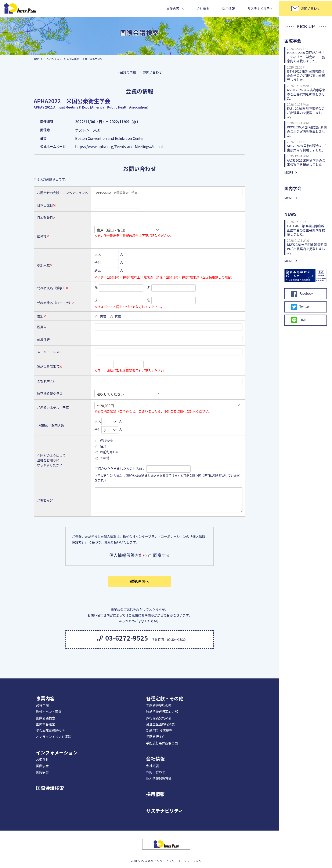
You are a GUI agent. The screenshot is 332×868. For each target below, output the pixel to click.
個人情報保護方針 (159, 778)
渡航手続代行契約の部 (162, 712)
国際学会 (42, 766)
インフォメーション (57, 752)
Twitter (300, 307)
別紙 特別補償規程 (159, 730)
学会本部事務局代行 (50, 730)
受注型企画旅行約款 (160, 724)
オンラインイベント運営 (53, 737)
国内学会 (42, 772)
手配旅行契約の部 (159, 706)
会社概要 (203, 8)
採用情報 (228, 8)
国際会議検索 (46, 718)
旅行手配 (42, 706)
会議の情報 (128, 72)
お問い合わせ (152, 72)
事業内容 (173, 8)
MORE (289, 173)
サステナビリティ (260, 8)
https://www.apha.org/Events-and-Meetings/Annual (119, 147)
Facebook (302, 294)
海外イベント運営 (49, 712)
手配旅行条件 (156, 737)
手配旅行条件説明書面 (162, 743)
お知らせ (42, 759)
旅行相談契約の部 (159, 718)
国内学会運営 (46, 724)
